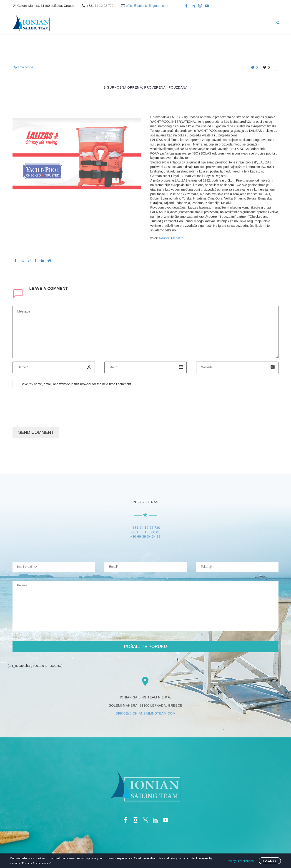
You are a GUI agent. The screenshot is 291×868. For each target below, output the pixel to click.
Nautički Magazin (171, 238)
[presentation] (47, 409)
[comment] (145, 332)
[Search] (278, 23)
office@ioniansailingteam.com (147, 6)
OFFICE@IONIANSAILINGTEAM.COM (145, 714)
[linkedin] (156, 820)
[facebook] (125, 820)
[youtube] (166, 820)
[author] (54, 367)
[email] (145, 367)
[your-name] (54, 567)
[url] (237, 367)
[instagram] (135, 820)
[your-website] (237, 567)
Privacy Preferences (240, 861)
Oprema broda (23, 67)
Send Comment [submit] (36, 432)
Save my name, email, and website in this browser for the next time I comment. (76, 384)
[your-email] (145, 567)
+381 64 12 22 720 (100, 6)
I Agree (270, 861)
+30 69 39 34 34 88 (145, 537)
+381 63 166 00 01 (145, 533)
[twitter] (145, 820)
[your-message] (145, 606)
